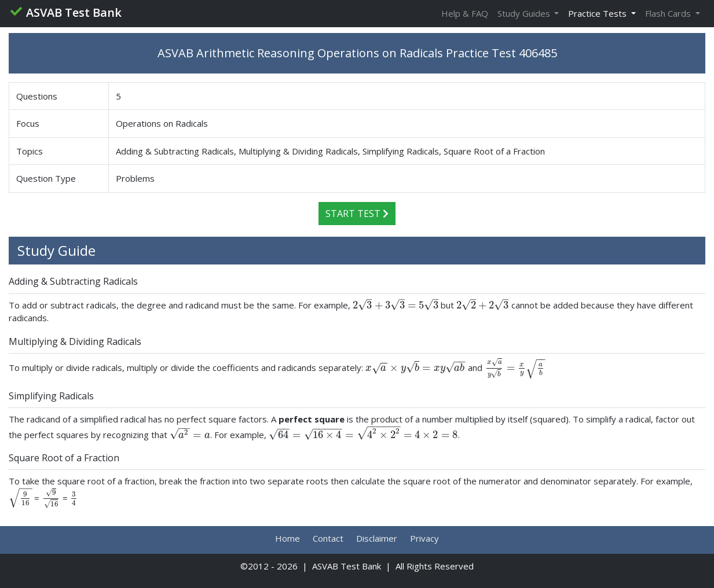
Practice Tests (598, 13)
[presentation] (396, 305)
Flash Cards (669, 13)
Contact (328, 538)
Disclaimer (377, 538)
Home (288, 538)
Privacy (424, 538)
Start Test (357, 214)
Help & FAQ (465, 13)
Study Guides (525, 13)
